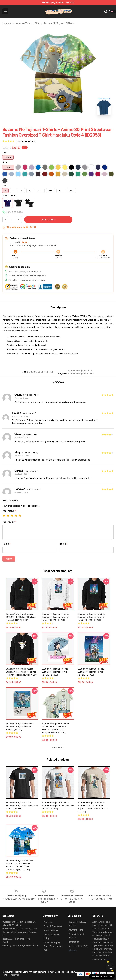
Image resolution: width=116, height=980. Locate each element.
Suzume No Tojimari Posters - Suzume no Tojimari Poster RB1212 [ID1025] (20, 726)
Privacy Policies (51, 930)
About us (48, 922)
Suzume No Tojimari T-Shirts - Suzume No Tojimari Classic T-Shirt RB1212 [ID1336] (22, 806)
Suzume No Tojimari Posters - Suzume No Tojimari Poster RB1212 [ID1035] (56, 672)
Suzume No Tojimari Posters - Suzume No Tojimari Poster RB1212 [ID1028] (91, 672)
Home (6, 23)
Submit (9, 559)
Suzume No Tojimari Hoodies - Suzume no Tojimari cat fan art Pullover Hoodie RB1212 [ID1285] (22, 672)
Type (5, 153)
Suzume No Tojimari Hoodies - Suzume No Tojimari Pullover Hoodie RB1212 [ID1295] (56, 617)
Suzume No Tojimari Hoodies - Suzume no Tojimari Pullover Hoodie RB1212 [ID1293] (92, 617)
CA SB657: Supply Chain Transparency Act (53, 946)
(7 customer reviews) (26, 142)
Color (5, 162)
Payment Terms (76, 930)
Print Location (9, 195)
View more (58, 748)
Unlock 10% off (110, 967)
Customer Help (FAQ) (78, 946)
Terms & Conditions (53, 926)
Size (4, 186)
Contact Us (74, 942)
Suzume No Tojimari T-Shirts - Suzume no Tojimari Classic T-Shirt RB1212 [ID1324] (58, 806)
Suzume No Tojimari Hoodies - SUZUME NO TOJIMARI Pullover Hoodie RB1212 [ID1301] (21, 617)
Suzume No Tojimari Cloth (26, 23)
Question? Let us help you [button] (102, 976)
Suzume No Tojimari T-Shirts (59, 23)
